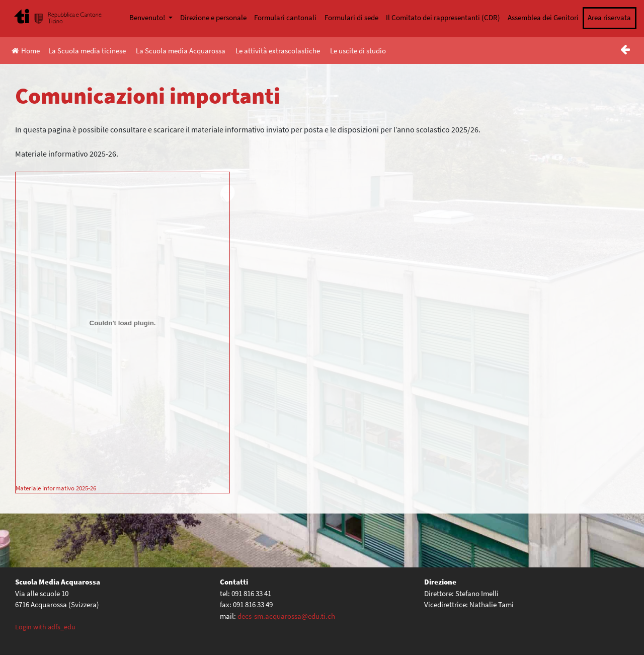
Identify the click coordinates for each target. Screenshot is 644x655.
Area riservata (609, 17)
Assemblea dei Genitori (543, 17)
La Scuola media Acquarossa (181, 51)
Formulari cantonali (285, 17)
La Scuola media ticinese (87, 51)
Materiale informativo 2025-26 (56, 488)
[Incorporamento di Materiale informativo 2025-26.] (123, 323)
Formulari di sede (351, 17)
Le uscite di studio (358, 51)
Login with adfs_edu (45, 627)
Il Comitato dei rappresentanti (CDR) (443, 17)
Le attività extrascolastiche (278, 51)
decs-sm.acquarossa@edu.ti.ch (286, 616)
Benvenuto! (148, 17)
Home (26, 51)
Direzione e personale (213, 17)
